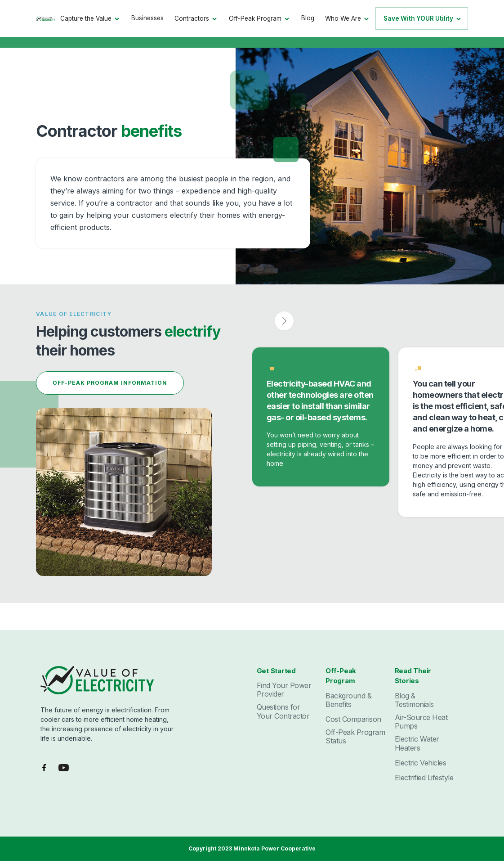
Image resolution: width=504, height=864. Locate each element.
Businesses (147, 18)
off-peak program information (110, 383)
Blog (308, 18)
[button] (90, 18)
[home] (45, 18)
